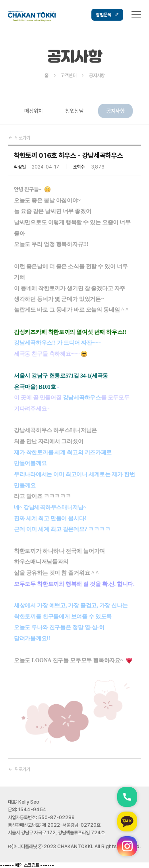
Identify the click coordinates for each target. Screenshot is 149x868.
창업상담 (74, 111)
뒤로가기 (19, 138)
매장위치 (34, 111)
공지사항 (115, 111)
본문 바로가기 (0, 0)
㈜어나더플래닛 (22, 847)
